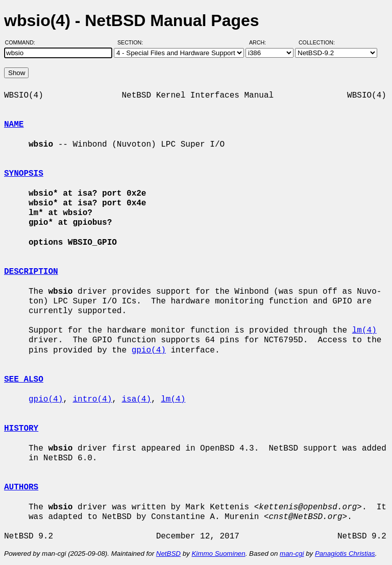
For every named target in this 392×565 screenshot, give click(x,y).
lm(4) (364, 331)
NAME (14, 125)
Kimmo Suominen (218, 554)
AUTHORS (21, 487)
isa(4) (136, 399)
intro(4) (92, 399)
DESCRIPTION (31, 272)
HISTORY (21, 429)
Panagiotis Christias (345, 554)
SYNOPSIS (24, 174)
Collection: (317, 42)
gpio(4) (149, 350)
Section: (132, 42)
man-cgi (292, 554)
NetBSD (168, 554)
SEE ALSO (24, 380)
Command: (23, 42)
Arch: (262, 42)
